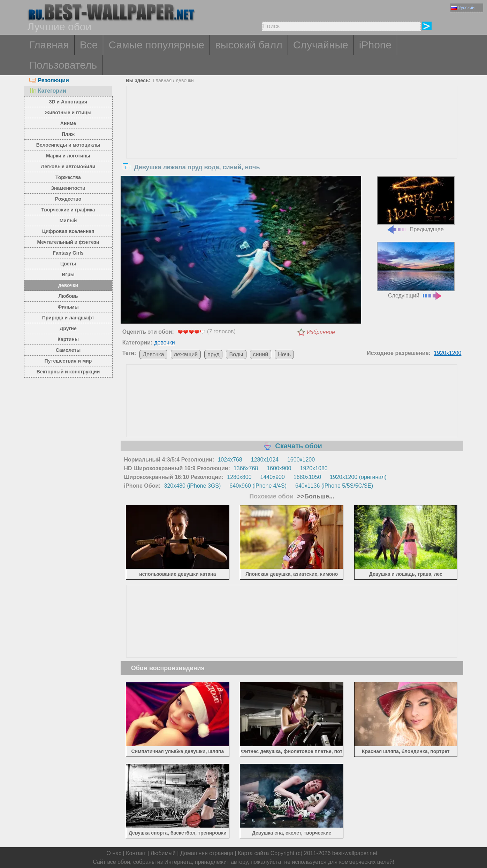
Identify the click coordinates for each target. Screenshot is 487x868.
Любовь (68, 296)
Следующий (416, 270)
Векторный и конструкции (68, 372)
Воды (236, 354)
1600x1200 (301, 460)
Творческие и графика (68, 210)
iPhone (375, 45)
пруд (213, 354)
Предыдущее (416, 204)
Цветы (68, 264)
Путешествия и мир (68, 361)
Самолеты (68, 350)
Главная (49, 45)
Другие (68, 328)
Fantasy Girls (68, 253)
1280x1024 (265, 460)
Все (89, 45)
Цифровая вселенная (68, 231)
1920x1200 (447, 353)
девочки (68, 285)
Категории (48, 91)
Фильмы (68, 307)
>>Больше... (315, 496)
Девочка (153, 354)
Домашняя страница (207, 853)
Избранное (321, 332)
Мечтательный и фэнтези (68, 242)
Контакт (136, 853)
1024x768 (230, 460)
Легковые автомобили (68, 166)
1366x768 (246, 468)
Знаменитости (68, 188)
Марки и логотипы (68, 156)
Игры (68, 274)
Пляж (68, 134)
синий (261, 354)
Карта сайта (253, 853)
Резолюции (49, 80)
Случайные (321, 45)
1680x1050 (307, 477)
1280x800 (239, 477)
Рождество (68, 199)
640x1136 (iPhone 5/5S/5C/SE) (334, 486)
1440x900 (273, 477)
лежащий (186, 354)
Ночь (284, 354)
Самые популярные (156, 45)
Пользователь (63, 65)
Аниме (68, 123)
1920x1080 (314, 468)
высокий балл (249, 45)
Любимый (163, 853)
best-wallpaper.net (355, 853)
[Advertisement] (292, 138)
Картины (68, 339)
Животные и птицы (68, 113)
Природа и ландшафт (68, 318)
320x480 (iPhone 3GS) (193, 486)
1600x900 (279, 468)
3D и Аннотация (68, 102)
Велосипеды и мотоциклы (68, 145)
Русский (463, 7)
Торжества (68, 177)
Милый (68, 220)
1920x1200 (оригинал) (358, 477)
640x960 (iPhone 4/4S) (258, 486)
